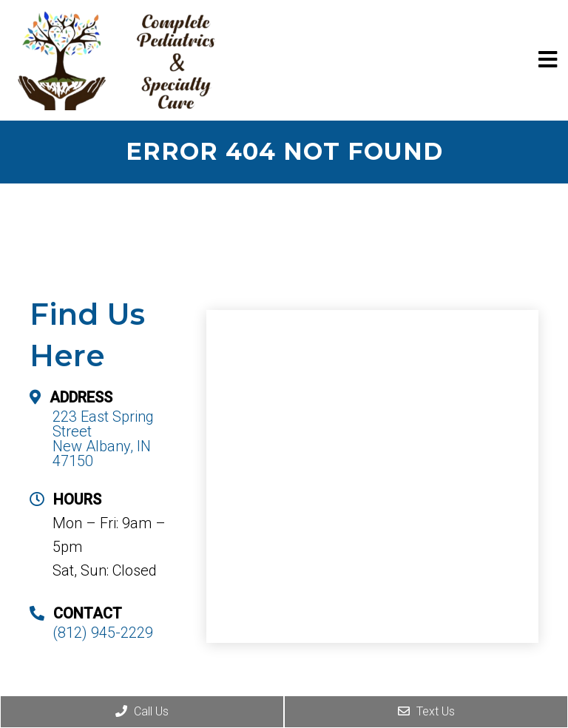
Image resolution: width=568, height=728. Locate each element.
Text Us (426, 711)
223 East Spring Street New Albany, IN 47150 (103, 439)
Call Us (142, 711)
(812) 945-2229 (103, 633)
